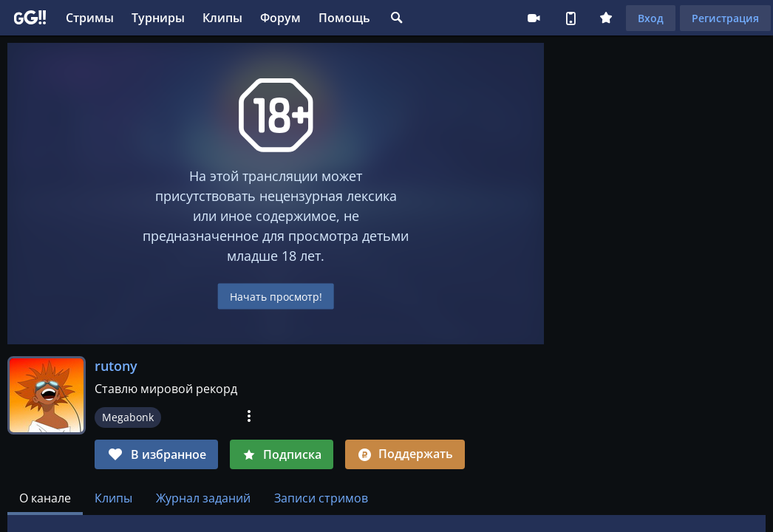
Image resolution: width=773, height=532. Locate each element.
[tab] (45, 498)
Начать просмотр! (276, 297)
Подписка (282, 454)
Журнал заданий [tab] (203, 498)
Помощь (344, 18)
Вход (651, 18)
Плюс (606, 18)
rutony (116, 366)
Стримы (90, 18)
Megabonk (128, 417)
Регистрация (725, 18)
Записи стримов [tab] (321, 498)
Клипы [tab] (113, 498)
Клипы (222, 18)
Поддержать (405, 454)
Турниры (158, 18)
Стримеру (534, 18)
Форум (280, 18)
